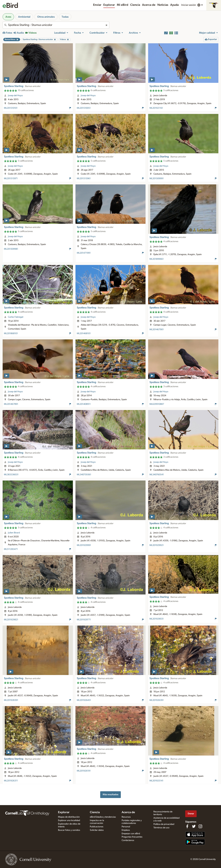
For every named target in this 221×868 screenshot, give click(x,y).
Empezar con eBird (131, 834)
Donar (191, 814)
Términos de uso (161, 828)
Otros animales (46, 17)
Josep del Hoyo (15, 96)
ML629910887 (157, 404)
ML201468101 (84, 333)
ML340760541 (157, 475)
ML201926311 (11, 781)
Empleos (126, 830)
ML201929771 (84, 620)
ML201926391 (157, 700)
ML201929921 (157, 545)
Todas (65, 17)
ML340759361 (84, 475)
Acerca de (149, 5)
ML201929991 (84, 545)
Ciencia (135, 5)
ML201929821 (11, 620)
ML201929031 (157, 619)
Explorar (109, 5)
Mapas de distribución (69, 817)
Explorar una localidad (69, 820)
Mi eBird (123, 5)
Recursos (126, 817)
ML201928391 (11, 700)
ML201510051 (84, 108)
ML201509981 (11, 249)
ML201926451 (84, 700)
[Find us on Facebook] (187, 826)
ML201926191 (84, 771)
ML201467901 (157, 330)
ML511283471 (11, 549)
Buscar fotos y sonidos (69, 830)
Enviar (97, 5)
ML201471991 (84, 253)
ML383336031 (11, 475)
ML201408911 (84, 404)
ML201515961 (84, 179)
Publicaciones (97, 827)
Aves (8, 17)
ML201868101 (11, 333)
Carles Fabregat (16, 317)
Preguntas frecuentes (132, 837)
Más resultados (110, 794)
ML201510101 (11, 108)
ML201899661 (157, 259)
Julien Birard (14, 533)
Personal (126, 827)
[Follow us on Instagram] (200, 826)
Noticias (163, 5)
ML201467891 (11, 404)
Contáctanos (128, 840)
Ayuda (174, 5)
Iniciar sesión (189, 5)
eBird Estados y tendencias (103, 817)
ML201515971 (11, 179)
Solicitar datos (97, 830)
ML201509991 (157, 179)
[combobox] (56, 25)
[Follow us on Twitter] (194, 826)
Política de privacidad (164, 824)
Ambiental (24, 17)
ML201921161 (156, 108)
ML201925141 (156, 781)
